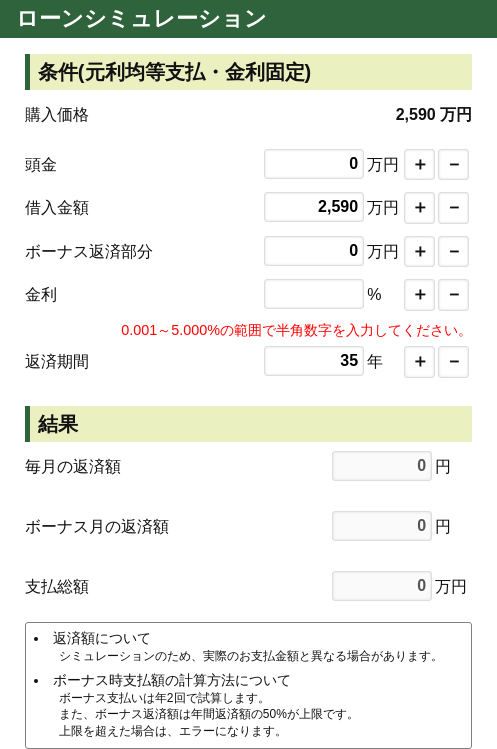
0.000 (314, 294)
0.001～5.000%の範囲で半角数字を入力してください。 (296, 330)
